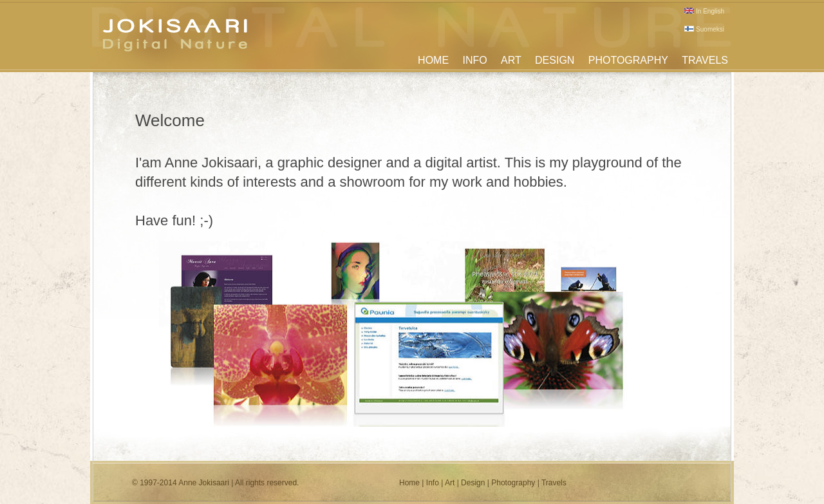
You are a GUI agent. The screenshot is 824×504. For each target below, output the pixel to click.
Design (473, 483)
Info (433, 483)
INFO (474, 60)
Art (450, 483)
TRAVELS (705, 60)
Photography (513, 483)
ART (511, 60)
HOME (433, 60)
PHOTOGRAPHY (628, 60)
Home (409, 483)
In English (704, 11)
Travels (554, 483)
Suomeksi (704, 29)
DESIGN (555, 60)
